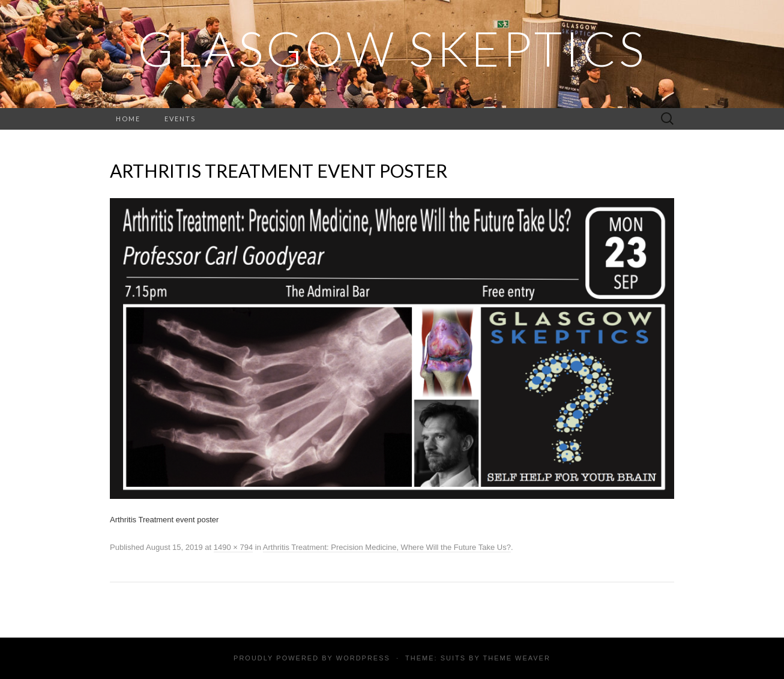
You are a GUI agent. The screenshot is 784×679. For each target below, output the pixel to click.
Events (180, 119)
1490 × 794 (233, 547)
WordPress (363, 658)
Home (128, 119)
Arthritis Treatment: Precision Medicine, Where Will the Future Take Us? (387, 547)
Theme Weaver (516, 658)
